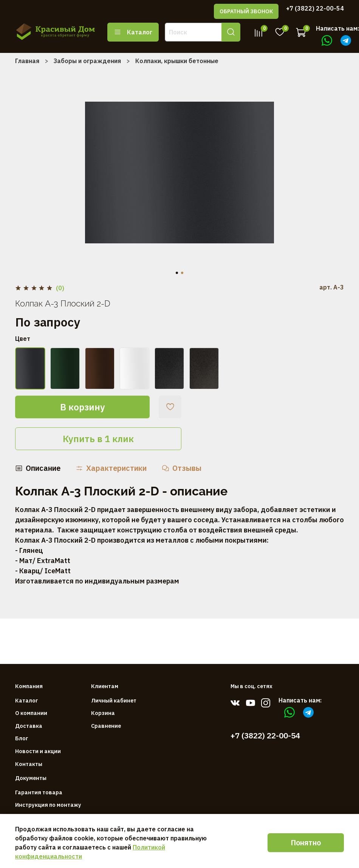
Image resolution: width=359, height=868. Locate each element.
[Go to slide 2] (182, 273)
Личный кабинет (114, 700)
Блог (22, 738)
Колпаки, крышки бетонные (177, 61)
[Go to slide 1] (177, 273)
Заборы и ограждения (87, 61)
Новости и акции (38, 751)
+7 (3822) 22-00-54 (315, 8)
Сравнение (106, 726)
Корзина (103, 713)
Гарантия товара (39, 792)
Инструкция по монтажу (48, 805)
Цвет (23, 339)
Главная (27, 61)
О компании (31, 713)
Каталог (133, 32)
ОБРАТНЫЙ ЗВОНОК (246, 11)
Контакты (29, 764)
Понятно (306, 842)
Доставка (29, 726)
